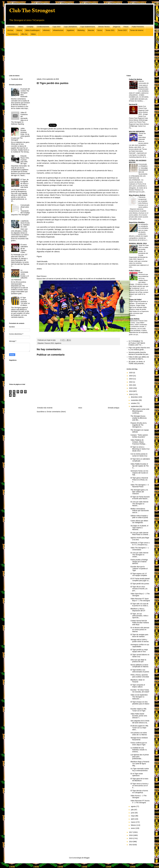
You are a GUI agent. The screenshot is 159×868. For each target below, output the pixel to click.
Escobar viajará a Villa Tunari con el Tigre (138, 710)
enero (133, 828)
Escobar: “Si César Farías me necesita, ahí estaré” (140, 691)
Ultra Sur (24, 34)
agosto (134, 806)
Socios (100, 30)
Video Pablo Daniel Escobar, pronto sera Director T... (139, 716)
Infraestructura (58, 30)
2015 (131, 838)
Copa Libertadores (70, 27)
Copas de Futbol (135, 300)
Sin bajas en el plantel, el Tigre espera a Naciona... (139, 528)
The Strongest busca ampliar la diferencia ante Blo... (139, 418)
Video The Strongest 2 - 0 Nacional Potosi (140, 486)
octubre (134, 403)
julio (133, 810)
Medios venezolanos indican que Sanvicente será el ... (140, 511)
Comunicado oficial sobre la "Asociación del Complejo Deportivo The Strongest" (20, 210)
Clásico (21, 27)
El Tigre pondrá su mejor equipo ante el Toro (139, 651)
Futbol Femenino (138, 27)
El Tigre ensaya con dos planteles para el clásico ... (140, 704)
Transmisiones (13, 34)
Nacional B (133, 104)
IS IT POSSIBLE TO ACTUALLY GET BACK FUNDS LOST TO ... (137, 343)
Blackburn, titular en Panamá (138, 681)
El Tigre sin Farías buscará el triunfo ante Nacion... (140, 498)
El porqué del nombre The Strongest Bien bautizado (25, 93)
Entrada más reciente (45, 408)
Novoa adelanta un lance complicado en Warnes (139, 666)
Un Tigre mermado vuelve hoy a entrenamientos (140, 770)
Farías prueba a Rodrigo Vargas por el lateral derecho (139, 562)
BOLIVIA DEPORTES (137, 132)
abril (133, 819)
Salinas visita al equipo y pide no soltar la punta (139, 517)
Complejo (30, 27)
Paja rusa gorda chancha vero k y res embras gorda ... (139, 349)
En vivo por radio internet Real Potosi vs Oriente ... (140, 534)
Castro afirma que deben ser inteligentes (139, 522)
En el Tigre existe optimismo (137, 775)
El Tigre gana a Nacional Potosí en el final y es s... (139, 480)
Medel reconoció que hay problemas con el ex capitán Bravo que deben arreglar (139, 278)
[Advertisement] (77, 56)
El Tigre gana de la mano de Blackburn (139, 780)
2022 (131, 382)
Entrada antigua (114, 408)
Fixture (126, 27)
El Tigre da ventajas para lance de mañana (139, 636)
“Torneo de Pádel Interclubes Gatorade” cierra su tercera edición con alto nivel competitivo (139, 139)
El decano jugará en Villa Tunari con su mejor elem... (139, 728)
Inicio (80, 408)
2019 (131, 391)
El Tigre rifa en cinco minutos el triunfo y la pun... (139, 589)
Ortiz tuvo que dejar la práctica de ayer (138, 661)
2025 (131, 373)
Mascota (91, 30)
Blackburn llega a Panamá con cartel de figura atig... (140, 764)
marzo (133, 822)
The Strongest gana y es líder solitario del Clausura (139, 492)
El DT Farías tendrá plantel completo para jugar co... (140, 580)
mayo (133, 816)
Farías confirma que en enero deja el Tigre (139, 744)
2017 (131, 832)
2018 (131, 394)
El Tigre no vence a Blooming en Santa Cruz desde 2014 (140, 449)
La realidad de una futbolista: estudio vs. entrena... (139, 750)
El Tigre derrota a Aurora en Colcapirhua (139, 792)
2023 (131, 379)
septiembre (135, 406)
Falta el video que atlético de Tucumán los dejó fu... (139, 358)
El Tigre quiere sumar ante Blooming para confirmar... (140, 411)
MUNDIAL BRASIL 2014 (138, 243)
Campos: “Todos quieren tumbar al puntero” (139, 436)
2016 (131, 835)
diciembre (135, 397)
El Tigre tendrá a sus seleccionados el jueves (140, 671)
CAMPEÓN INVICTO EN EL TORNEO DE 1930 (25, 224)
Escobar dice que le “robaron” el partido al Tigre (139, 569)
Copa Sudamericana (88, 27)
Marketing (81, 30)
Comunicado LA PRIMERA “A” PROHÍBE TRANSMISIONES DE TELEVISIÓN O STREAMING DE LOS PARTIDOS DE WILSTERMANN (138, 172)
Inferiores (46, 30)
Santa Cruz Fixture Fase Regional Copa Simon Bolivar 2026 (143, 110)
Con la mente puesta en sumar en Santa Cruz (139, 455)
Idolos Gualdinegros (32, 30)
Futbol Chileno (135, 271)
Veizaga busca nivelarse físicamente (139, 739)
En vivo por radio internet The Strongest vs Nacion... (139, 504)
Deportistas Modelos (137, 222)
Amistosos (11, 27)
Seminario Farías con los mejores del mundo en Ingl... (139, 473)
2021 (131, 385)
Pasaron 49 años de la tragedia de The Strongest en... (139, 425)
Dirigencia (117, 27)
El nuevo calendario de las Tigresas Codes (24, 248)
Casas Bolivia (134, 319)
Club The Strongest (32, 10)
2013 (131, 845)
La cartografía (143, 224)
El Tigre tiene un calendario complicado (140, 460)
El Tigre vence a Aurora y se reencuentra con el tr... (139, 786)
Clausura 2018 (49, 343)
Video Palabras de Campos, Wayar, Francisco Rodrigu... (139, 442)
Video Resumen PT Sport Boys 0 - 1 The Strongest (140, 600)
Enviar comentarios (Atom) (56, 412)
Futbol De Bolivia (135, 79)
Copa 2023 (57, 27)
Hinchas (10, 30)
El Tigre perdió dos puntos (140, 584)
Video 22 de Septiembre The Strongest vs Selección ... (139, 697)
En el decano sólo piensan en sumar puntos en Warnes (140, 630)
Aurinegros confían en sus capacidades (140, 646)
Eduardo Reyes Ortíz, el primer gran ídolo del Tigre (25, 160)
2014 (131, 842)
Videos (33, 34)
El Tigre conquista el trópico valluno (138, 686)
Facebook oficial (17, 79)
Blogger (87, 858)
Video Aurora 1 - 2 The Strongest (139, 797)
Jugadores (70, 30)
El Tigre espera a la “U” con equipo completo (139, 575)
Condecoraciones (43, 27)
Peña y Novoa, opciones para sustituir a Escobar (140, 676)
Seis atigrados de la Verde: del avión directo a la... (140, 722)
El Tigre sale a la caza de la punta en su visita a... (140, 605)
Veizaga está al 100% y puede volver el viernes (140, 641)
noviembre (135, 400)
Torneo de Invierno (137, 30)
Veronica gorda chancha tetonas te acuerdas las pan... (139, 353)
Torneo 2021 (110, 30)
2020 (131, 388)
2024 (131, 376)
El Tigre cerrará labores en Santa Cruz (140, 656)
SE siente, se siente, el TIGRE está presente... (137, 363)
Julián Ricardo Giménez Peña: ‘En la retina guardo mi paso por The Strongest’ (21, 134)
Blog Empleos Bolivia (137, 195)
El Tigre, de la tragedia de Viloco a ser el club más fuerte (25, 183)
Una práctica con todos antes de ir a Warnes (139, 734)
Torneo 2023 (122, 30)
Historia (19, 30)
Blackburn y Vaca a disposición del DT (138, 610)
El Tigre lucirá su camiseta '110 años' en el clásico (25, 301)
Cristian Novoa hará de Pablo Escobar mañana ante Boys (140, 623)
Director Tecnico (104, 27)
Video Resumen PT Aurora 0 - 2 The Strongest (140, 802)
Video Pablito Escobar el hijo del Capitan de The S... (140, 466)
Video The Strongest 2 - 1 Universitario (140, 549)
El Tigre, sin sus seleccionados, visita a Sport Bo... (139, 616)
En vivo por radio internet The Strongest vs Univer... (139, 555)
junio (133, 813)
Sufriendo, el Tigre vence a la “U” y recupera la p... (140, 544)
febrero (134, 825)
